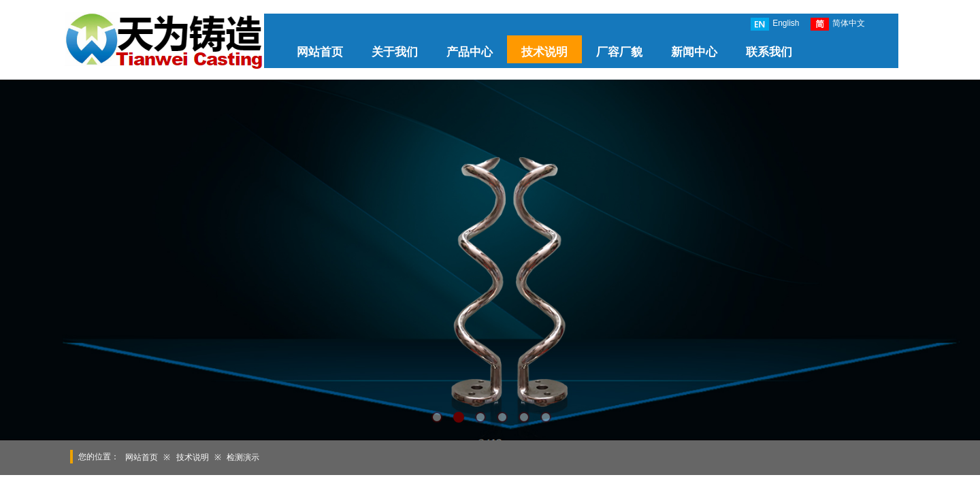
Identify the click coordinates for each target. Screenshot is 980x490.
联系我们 (769, 52)
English (775, 24)
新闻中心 (694, 52)
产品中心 (470, 52)
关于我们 (395, 52)
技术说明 (544, 52)
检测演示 (243, 457)
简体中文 (838, 24)
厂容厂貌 (619, 52)
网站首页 (320, 52)
